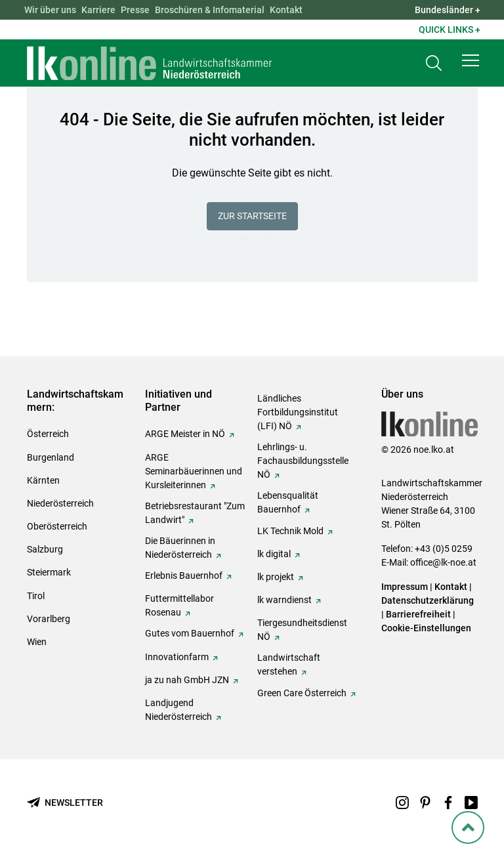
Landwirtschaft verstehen (289, 664)
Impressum (405, 587)
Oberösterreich (57, 526)
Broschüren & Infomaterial (210, 10)
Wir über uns (50, 10)
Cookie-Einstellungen (426, 628)
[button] (471, 60)
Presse (135, 10)
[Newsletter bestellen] (65, 803)
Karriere (98, 10)
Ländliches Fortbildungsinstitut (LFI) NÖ (298, 412)
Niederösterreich (60, 503)
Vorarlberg (49, 619)
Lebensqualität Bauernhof (288, 502)
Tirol (36, 596)
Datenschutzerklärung (428, 600)
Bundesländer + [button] (448, 10)
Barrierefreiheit (418, 614)
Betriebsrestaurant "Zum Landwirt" (195, 513)
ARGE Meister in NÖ (185, 434)
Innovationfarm (177, 657)
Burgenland (51, 457)
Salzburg (45, 549)
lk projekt (276, 577)
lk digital (274, 554)
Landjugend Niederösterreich (178, 710)
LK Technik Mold (290, 531)
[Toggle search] (434, 63)
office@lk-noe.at (443, 562)
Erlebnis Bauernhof (184, 575)
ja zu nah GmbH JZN (187, 680)
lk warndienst (284, 600)
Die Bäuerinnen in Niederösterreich (180, 548)
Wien (37, 642)
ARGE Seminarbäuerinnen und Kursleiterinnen (194, 471)
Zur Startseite (252, 216)
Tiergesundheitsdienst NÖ (302, 630)
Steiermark (49, 572)
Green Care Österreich (302, 693)
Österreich (48, 434)
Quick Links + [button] (450, 30)
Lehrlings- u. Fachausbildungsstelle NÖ (303, 461)
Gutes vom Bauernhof (190, 633)
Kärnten (43, 480)
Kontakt (286, 10)
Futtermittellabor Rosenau (179, 605)
